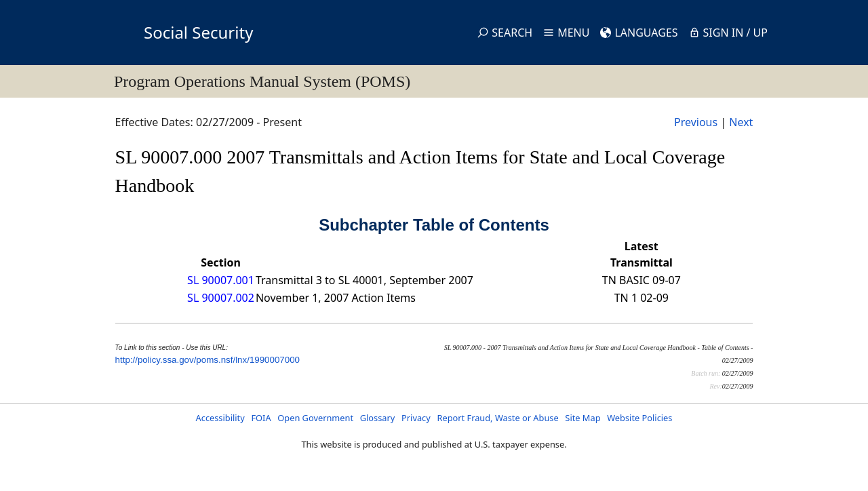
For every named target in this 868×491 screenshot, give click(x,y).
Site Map (583, 418)
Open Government (315, 418)
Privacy (416, 418)
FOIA (261, 418)
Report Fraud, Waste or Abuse (497, 418)
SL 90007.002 (221, 298)
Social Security (198, 32)
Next (741, 122)
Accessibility (220, 418)
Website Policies (639, 418)
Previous (696, 122)
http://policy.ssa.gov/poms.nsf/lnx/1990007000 (208, 360)
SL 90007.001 (221, 280)
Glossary (378, 418)
